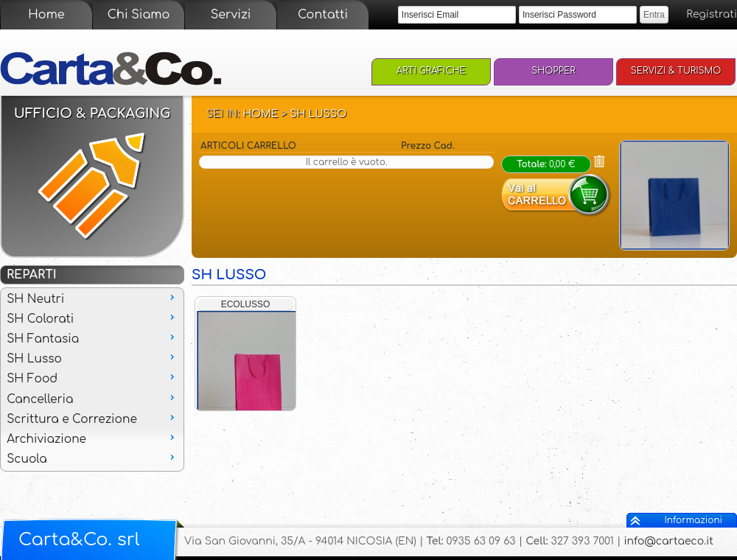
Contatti (323, 15)
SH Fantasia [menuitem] (92, 338)
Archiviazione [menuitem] (92, 438)
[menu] (92, 379)
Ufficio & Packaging (92, 113)
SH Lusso (318, 114)
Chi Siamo (139, 15)
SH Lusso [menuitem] (92, 358)
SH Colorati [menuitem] (92, 318)
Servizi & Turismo (676, 71)
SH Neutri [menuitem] (92, 298)
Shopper (553, 71)
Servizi (231, 15)
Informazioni (694, 520)
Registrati (712, 14)
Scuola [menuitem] (92, 458)
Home (46, 15)
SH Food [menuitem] (92, 378)
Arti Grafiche (431, 71)
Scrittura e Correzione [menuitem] (92, 419)
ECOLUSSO (246, 304)
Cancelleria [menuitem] (92, 399)
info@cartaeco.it (669, 541)
